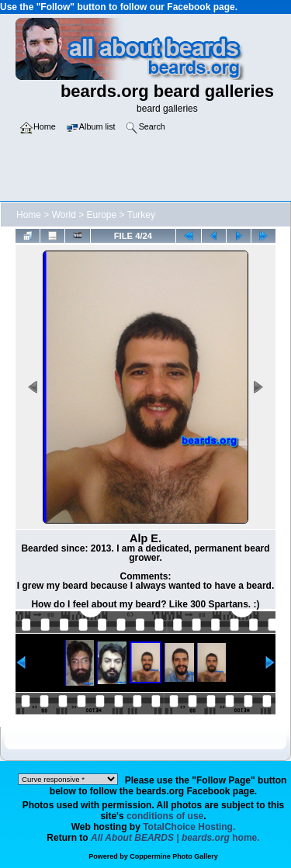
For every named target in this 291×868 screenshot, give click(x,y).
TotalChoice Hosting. (189, 827)
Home (29, 215)
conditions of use (165, 816)
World (64, 215)
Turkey (141, 215)
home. (175, 838)
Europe (102, 215)
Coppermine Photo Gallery (174, 856)
